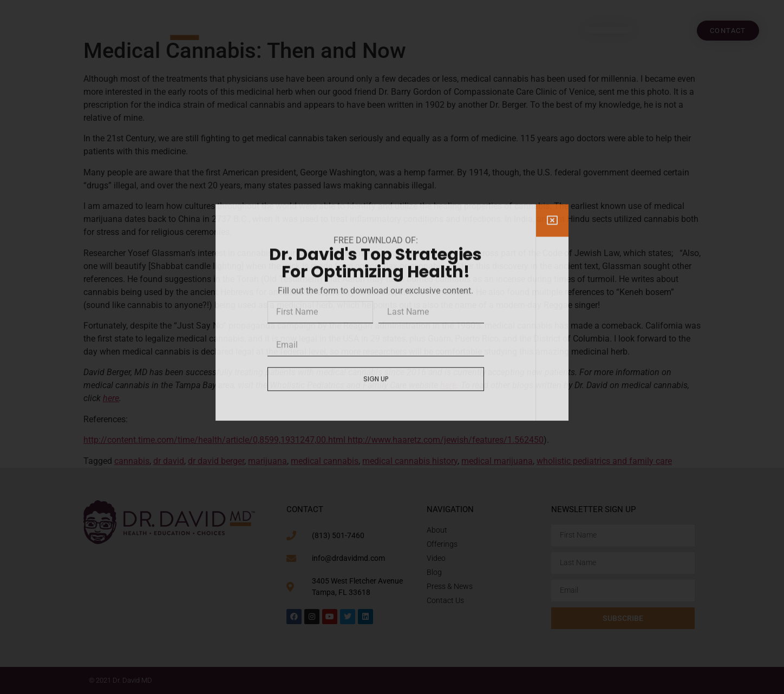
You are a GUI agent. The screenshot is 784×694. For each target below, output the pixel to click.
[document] (392, 347)
